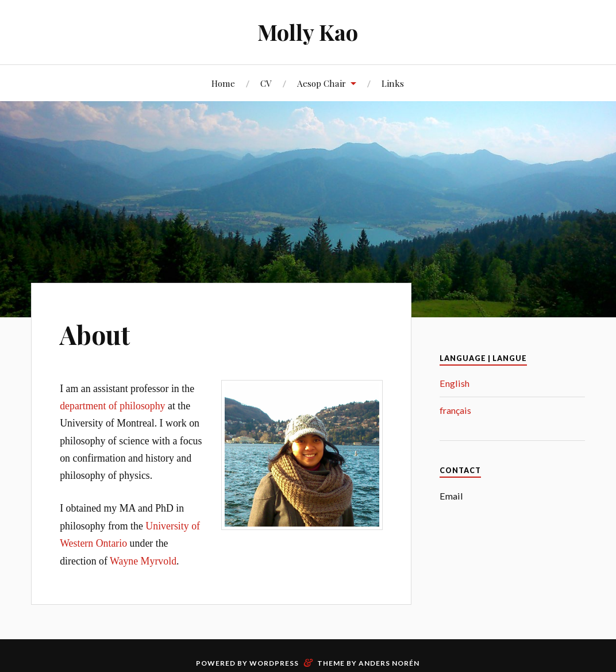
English (455, 383)
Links (393, 83)
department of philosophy (112, 406)
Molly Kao (308, 32)
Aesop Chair (322, 83)
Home (223, 83)
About (95, 334)
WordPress (274, 663)
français (455, 410)
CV (266, 83)
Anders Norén (389, 663)
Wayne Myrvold (143, 561)
